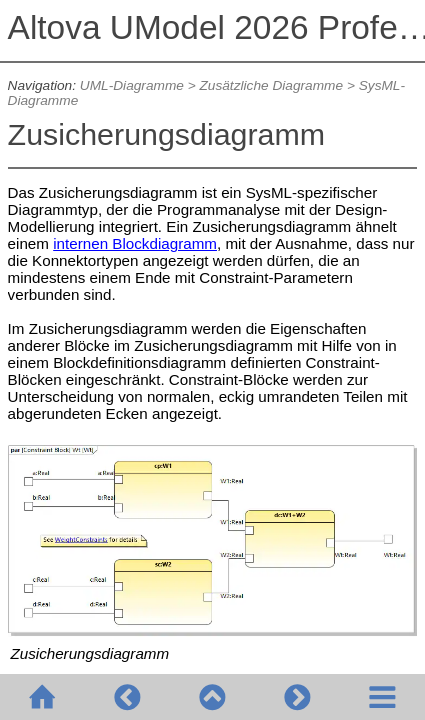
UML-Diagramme (132, 85)
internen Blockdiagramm (135, 243)
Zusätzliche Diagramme (271, 85)
